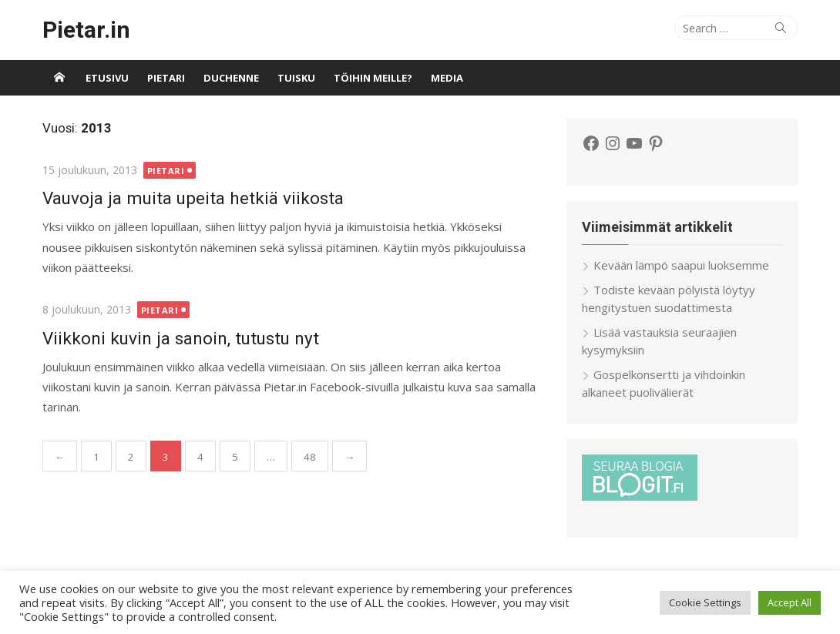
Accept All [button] (790, 602)
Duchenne (231, 78)
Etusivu (107, 78)
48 (310, 457)
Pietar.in (86, 30)
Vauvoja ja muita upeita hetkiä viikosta (193, 198)
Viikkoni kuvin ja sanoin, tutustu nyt (181, 338)
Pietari (166, 78)
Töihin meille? (373, 78)
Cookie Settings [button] (705, 602)
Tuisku (296, 78)
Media (447, 78)
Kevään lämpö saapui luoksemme (681, 265)
